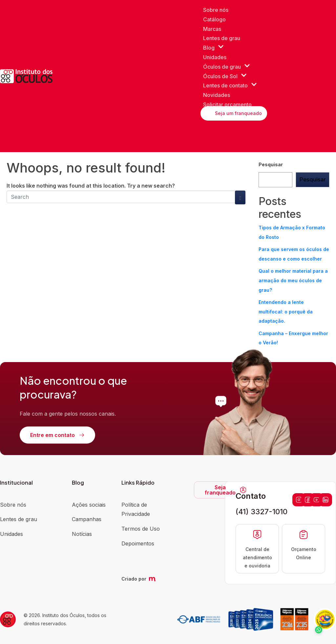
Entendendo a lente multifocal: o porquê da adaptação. (286, 312)
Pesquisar (271, 164)
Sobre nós (216, 10)
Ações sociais (89, 505)
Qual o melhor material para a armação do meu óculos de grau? (293, 280)
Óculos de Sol (225, 76)
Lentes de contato (230, 86)
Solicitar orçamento (227, 104)
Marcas (212, 29)
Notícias (82, 534)
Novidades (217, 95)
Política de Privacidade (136, 509)
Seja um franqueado (238, 113)
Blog (213, 48)
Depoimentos (138, 543)
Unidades (215, 57)
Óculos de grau (227, 67)
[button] (317, 625)
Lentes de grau (222, 38)
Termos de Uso (141, 529)
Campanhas (87, 519)
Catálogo (214, 19)
